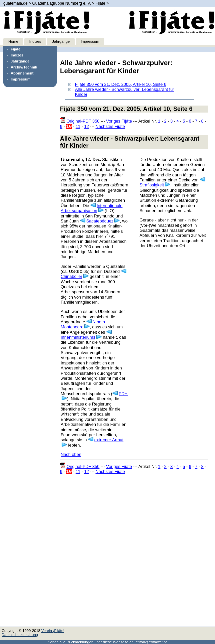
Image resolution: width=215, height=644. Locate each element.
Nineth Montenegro (83, 324)
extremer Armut (109, 440)
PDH (123, 394)
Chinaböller (71, 276)
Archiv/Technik (24, 67)
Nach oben (71, 454)
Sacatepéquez (100, 221)
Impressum (90, 41)
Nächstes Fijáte (110, 126)
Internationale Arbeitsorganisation (91, 208)
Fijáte (15, 49)
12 (86, 126)
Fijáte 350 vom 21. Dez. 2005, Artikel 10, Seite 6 (121, 84)
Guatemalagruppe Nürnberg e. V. (61, 3)
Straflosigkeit (152, 185)
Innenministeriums (78, 337)
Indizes (35, 41)
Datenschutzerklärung (20, 635)
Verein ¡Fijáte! (53, 631)
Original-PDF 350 (83, 121)
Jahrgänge (61, 41)
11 (78, 126)
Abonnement (22, 73)
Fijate (100, 3)
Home (13, 41)
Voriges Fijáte (119, 121)
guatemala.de (15, 3)
